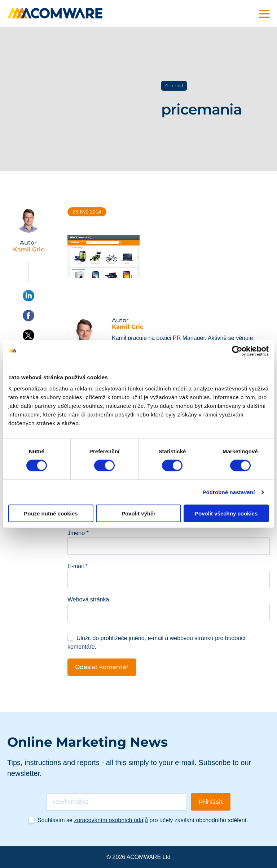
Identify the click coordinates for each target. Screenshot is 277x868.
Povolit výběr (138, 513)
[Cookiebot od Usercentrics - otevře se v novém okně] (237, 351)
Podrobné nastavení (228, 492)
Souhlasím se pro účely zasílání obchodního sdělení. (143, 820)
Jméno (78, 533)
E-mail (78, 566)
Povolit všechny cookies (226, 513)
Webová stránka (88, 599)
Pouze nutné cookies (51, 513)
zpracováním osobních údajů (111, 820)
